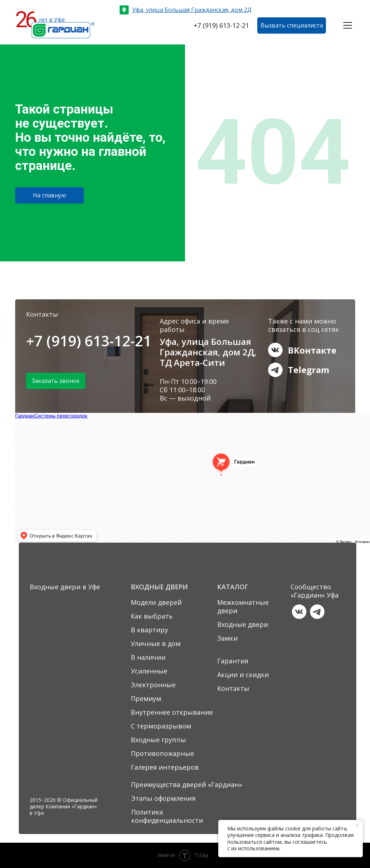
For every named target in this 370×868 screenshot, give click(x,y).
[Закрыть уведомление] (357, 825)
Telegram (309, 370)
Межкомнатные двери (243, 606)
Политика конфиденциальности (167, 816)
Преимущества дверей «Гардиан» (186, 784)
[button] (292, 25)
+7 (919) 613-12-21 (89, 341)
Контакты (233, 688)
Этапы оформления (163, 798)
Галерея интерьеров (165, 767)
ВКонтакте (312, 350)
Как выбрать (152, 616)
